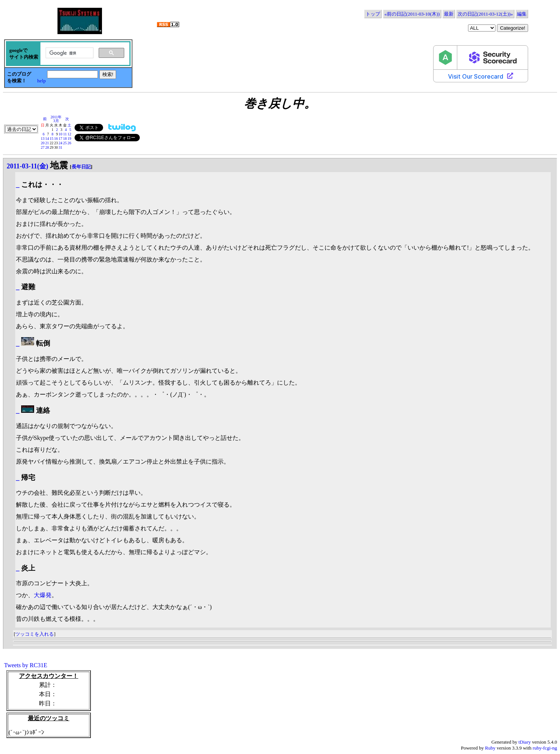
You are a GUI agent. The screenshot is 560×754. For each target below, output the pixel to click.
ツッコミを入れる (34, 634)
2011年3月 (56, 119)
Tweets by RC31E (26, 665)
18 (65, 139)
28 (47, 147)
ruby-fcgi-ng (545, 748)
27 (43, 147)
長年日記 (81, 167)
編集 (522, 14)
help (41, 81)
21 (47, 143)
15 (52, 139)
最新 (449, 14)
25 (65, 143)
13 (43, 139)
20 (43, 143)
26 (69, 143)
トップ (373, 14)
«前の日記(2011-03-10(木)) (412, 14)
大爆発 (43, 595)
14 (47, 139)
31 (60, 147)
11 (65, 134)
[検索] (69, 53)
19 (69, 139)
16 (56, 139)
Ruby (490, 748)
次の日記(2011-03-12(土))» (485, 14)
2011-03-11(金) (27, 166)
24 (60, 143)
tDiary (525, 742)
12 (69, 134)
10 (60, 134)
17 (60, 139)
